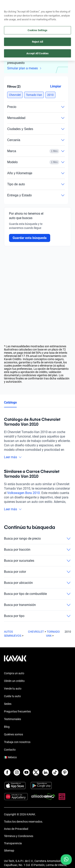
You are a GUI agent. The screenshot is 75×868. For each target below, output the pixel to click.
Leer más (13, 457)
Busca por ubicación (37, 583)
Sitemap (9, 851)
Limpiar (56, 86)
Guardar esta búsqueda (30, 238)
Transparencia (13, 843)
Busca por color (37, 572)
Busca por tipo (37, 616)
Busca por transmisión (37, 605)
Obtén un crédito (14, 681)
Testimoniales (12, 719)
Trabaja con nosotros (17, 742)
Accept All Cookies (37, 53)
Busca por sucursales (37, 561)
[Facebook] (7, 772)
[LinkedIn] (46, 772)
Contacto (10, 750)
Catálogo (10, 402)
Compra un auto (14, 673)
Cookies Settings (37, 30)
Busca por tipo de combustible (37, 594)
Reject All (37, 42)
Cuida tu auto (12, 696)
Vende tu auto (13, 689)
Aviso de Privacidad (16, 829)
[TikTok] (55, 772)
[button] (15, 95)
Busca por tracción (37, 550)
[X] (36, 772)
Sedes (8, 704)
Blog (7, 727)
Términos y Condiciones (19, 836)
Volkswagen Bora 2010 (23, 493)
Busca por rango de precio (37, 539)
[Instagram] (17, 772)
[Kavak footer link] (15, 660)
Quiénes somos (13, 734)
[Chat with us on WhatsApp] (66, 860)
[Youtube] (26, 772)
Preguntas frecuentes (17, 711)
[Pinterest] (65, 772)
